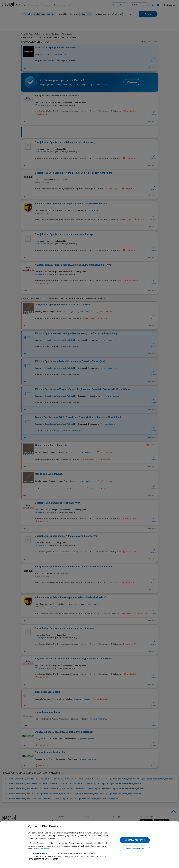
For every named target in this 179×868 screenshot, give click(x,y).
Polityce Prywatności (41, 849)
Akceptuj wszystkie (135, 840)
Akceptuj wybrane (135, 849)
